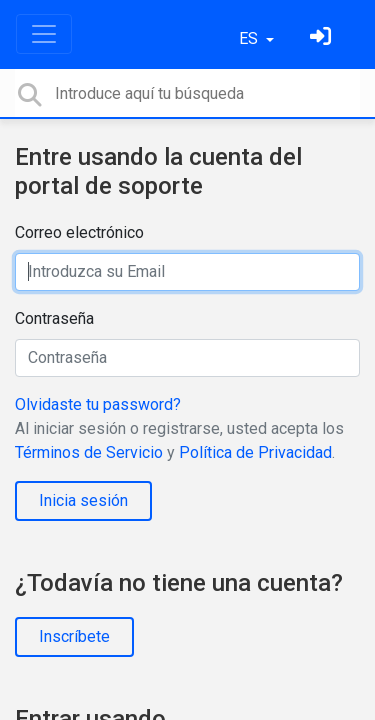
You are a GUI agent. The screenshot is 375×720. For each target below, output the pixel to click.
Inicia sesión (83, 500)
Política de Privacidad (255, 452)
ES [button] (250, 38)
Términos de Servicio (89, 452)
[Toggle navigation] (44, 34)
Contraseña (54, 318)
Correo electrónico (79, 232)
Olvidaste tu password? (98, 404)
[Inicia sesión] (323, 38)
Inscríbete (74, 636)
